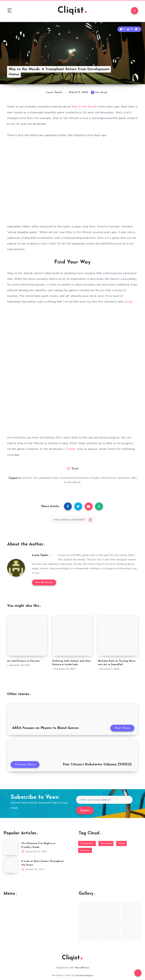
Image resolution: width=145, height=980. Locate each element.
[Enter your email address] (104, 795)
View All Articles (44, 578)
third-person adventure (116, 478)
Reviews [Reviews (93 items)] (85, 846)
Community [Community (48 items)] (87, 839)
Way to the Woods (84, 107)
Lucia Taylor (40, 555)
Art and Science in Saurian (23, 657)
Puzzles (96, 478)
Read (75, 469)
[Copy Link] (72, 520)
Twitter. (71, 449)
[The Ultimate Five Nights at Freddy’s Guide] (11, 844)
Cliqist (72, 11)
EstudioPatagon (84, 971)
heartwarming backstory (75, 478)
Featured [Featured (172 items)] (106, 839)
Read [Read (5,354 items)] (121, 839)
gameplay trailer (49, 478)
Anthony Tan (30, 478)
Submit (85, 806)
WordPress (82, 963)
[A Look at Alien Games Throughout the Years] (11, 861)
